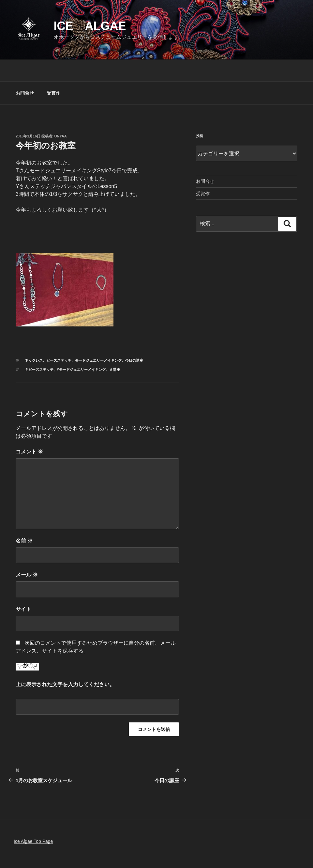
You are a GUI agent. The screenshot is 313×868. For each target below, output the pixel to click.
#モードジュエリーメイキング (81, 348)
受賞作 (53, 71)
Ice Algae (90, 26)
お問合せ (25, 71)
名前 (24, 519)
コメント (29, 430)
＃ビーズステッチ (39, 348)
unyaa (61, 115)
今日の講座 (134, 339)
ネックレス (34, 339)
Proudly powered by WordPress (46, 853)
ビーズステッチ (59, 339)
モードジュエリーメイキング (98, 339)
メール (27, 553)
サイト (23, 587)
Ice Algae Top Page (33, 820)
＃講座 (115, 348)
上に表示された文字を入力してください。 (65, 663)
